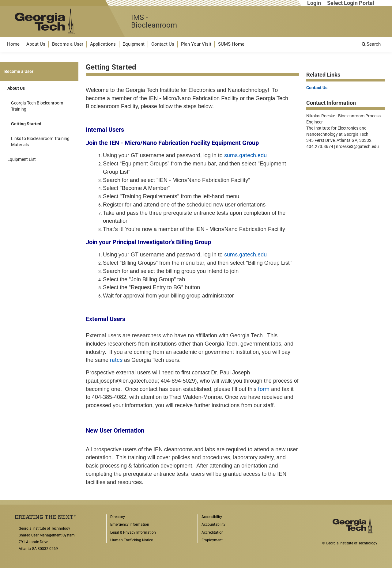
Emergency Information (130, 524)
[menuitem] (13, 44)
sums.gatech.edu (245, 155)
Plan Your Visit (196, 44)
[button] (13, 44)
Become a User (68, 44)
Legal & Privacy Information (133, 532)
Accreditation (213, 532)
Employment (212, 540)
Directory (118, 517)
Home (13, 44)
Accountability (213, 524)
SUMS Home (231, 44)
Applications (103, 44)
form (264, 389)
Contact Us (163, 44)
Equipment (134, 44)
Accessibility (212, 517)
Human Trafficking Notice (132, 540)
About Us (36, 44)
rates (116, 360)
